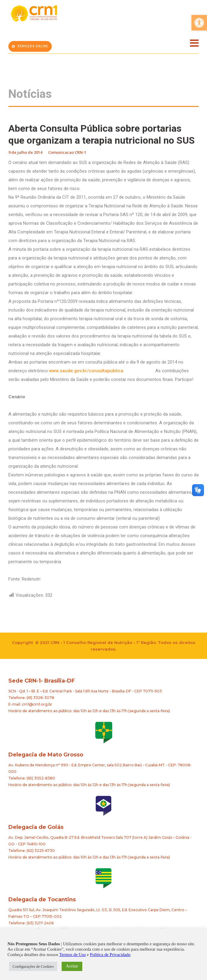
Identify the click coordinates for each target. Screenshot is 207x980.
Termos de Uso (73, 955)
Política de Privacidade (110, 955)
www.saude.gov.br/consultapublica (101, 371)
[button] (199, 23)
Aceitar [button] (72, 966)
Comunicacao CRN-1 (67, 152)
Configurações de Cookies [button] (33, 966)
